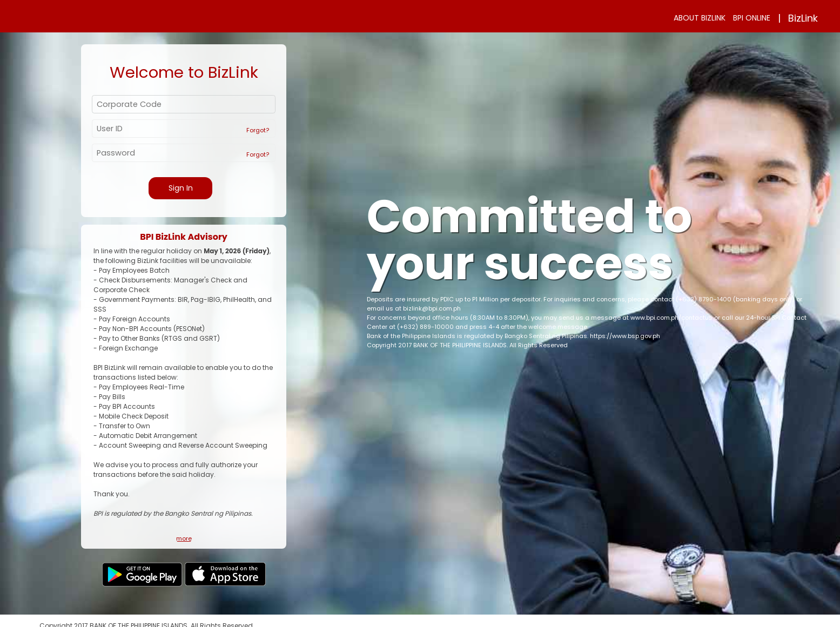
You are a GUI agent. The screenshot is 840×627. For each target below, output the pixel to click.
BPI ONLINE (752, 18)
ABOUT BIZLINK (700, 18)
